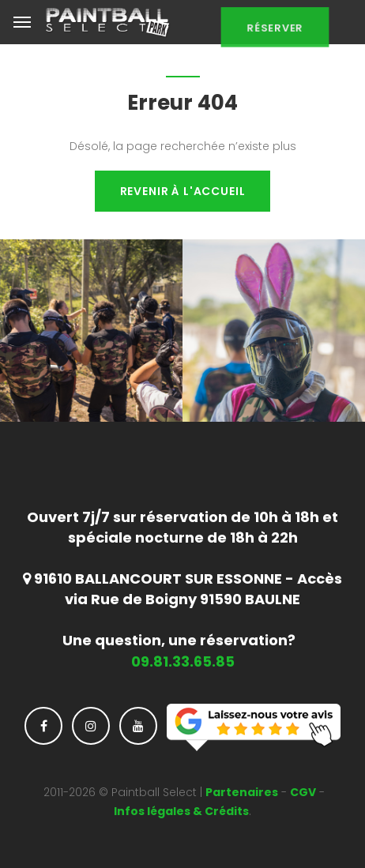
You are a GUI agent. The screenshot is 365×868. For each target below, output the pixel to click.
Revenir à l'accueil (183, 191)
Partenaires (242, 792)
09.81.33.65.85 (183, 661)
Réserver (275, 33)
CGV (303, 792)
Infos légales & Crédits (181, 811)
